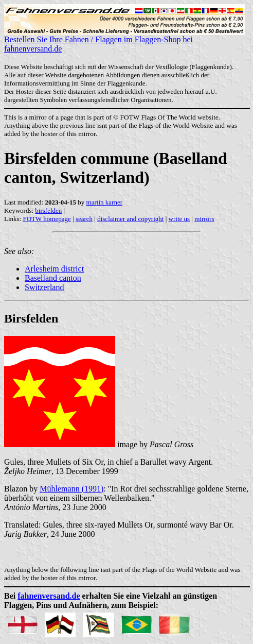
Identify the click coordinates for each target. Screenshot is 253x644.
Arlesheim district (54, 269)
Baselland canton (53, 278)
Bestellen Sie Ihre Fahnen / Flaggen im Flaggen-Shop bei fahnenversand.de (124, 40)
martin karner (104, 202)
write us (179, 219)
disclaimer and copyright (130, 219)
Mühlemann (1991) (71, 489)
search (84, 219)
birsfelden (48, 210)
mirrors (204, 219)
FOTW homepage (47, 219)
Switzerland (44, 287)
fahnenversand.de (49, 596)
